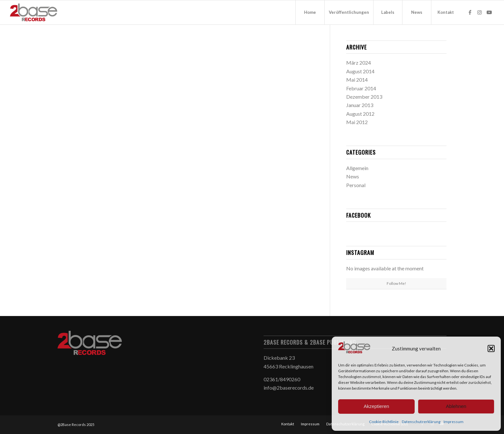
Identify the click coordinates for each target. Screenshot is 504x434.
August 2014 (360, 71)
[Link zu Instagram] (480, 12)
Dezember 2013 (364, 97)
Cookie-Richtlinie (384, 422)
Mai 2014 (357, 80)
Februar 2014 (361, 88)
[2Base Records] (34, 12)
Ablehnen (456, 406)
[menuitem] (310, 12)
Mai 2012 (357, 122)
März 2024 (359, 63)
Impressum (454, 422)
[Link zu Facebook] (470, 12)
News (353, 176)
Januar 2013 (360, 105)
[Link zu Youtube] (489, 12)
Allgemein (357, 168)
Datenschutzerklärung (421, 422)
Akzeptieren (376, 406)
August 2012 (360, 114)
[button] (491, 348)
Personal (356, 185)
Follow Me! (396, 283)
